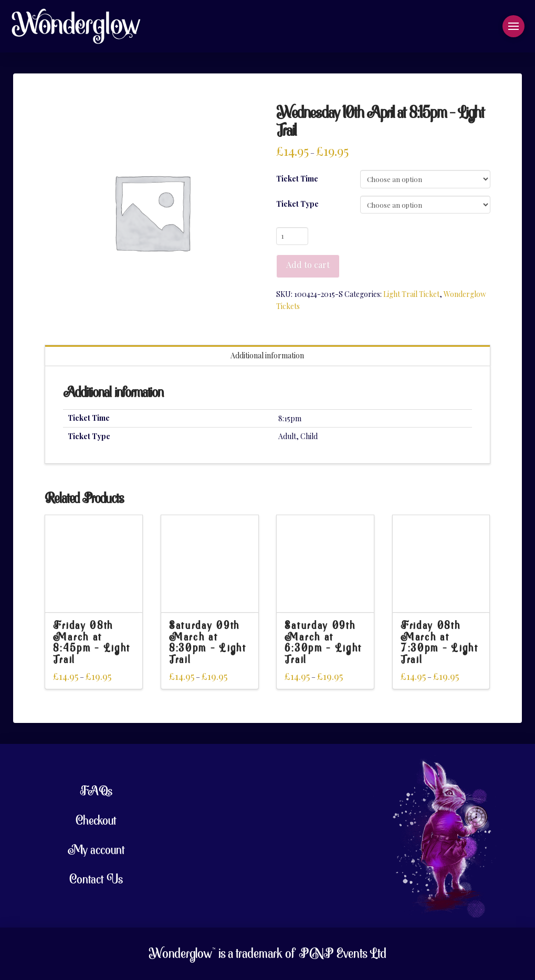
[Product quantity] (292, 236)
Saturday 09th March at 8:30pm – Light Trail (208, 643)
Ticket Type (297, 204)
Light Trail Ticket (411, 294)
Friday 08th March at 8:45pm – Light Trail (92, 643)
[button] (513, 26)
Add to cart (308, 265)
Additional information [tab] (267, 355)
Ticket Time (297, 179)
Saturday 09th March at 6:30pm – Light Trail (323, 643)
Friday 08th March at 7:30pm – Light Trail (440, 643)
